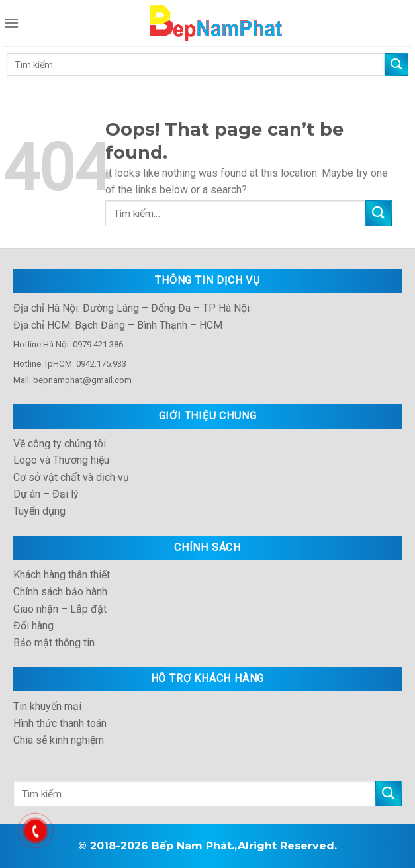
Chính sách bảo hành (60, 592)
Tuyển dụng (39, 511)
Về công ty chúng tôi (60, 444)
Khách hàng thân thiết (62, 575)
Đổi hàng (33, 626)
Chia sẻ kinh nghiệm (59, 740)
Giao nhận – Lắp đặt (60, 609)
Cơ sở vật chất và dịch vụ (71, 477)
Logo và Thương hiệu (61, 460)
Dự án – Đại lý (46, 494)
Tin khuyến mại (47, 706)
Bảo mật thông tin (54, 643)
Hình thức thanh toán (60, 723)
